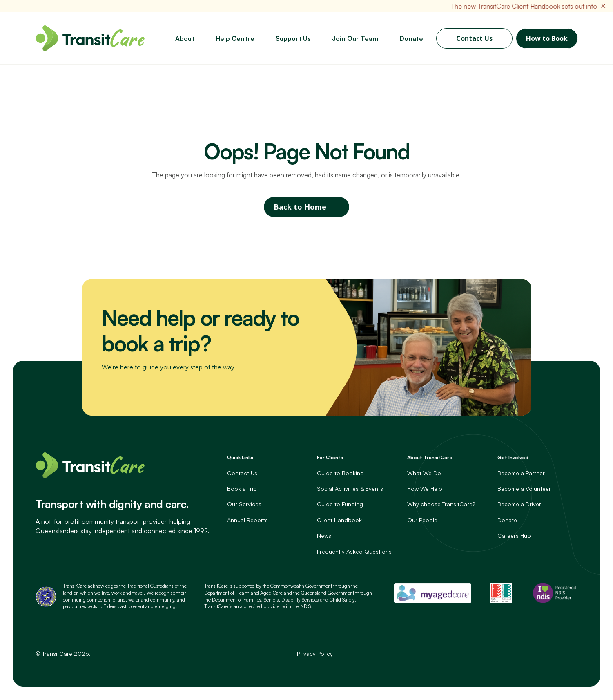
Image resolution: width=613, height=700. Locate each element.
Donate (507, 520)
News (324, 536)
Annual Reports (247, 520)
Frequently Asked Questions (354, 551)
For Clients (330, 458)
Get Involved (513, 458)
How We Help (425, 489)
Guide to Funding (340, 504)
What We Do (424, 473)
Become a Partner (521, 473)
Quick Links (240, 458)
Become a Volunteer (524, 489)
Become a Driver (519, 504)
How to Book (547, 38)
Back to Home (300, 207)
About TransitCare (430, 458)
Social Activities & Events (350, 489)
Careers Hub (514, 536)
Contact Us (474, 38)
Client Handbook (339, 520)
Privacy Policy (315, 654)
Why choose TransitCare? (441, 504)
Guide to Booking (340, 473)
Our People (422, 520)
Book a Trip (242, 489)
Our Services (244, 504)
